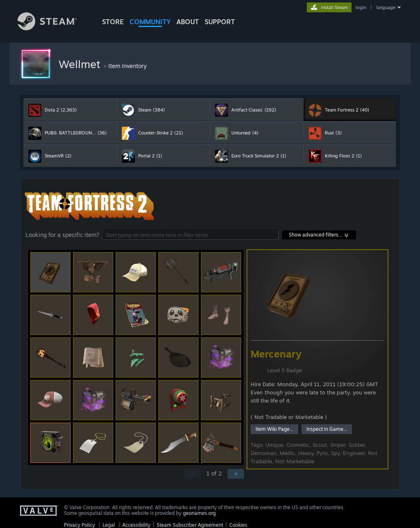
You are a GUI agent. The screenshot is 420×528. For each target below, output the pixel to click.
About (188, 22)
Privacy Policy (80, 525)
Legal (109, 525)
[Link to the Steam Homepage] (53, 28)
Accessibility (136, 525)
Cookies (238, 525)
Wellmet (81, 64)
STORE (113, 22)
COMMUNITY (150, 22)
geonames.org (199, 513)
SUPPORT (220, 22)
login (361, 7)
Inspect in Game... (327, 429)
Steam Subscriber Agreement (190, 525)
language (386, 7)
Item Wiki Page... (274, 429)
